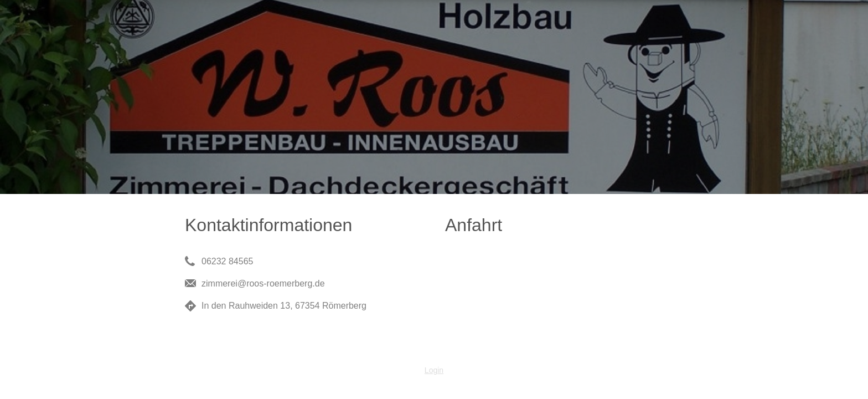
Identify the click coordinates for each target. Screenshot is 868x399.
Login (434, 370)
